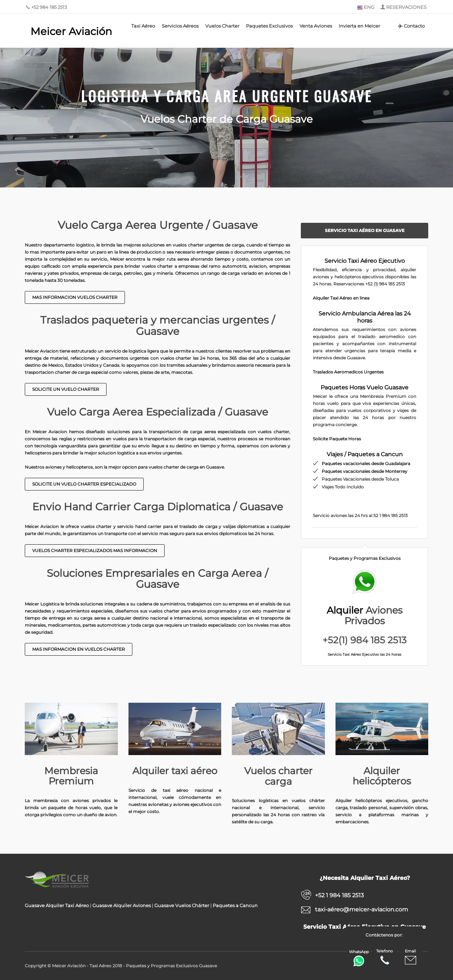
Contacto (411, 26)
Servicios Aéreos (180, 26)
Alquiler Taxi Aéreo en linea (341, 298)
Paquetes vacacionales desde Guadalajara (366, 463)
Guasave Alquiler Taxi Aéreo (57, 905)
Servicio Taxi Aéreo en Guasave (365, 230)
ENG (366, 7)
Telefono (385, 957)
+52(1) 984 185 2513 (365, 640)
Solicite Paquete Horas (337, 439)
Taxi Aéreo (143, 26)
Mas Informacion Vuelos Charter (75, 297)
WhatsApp (359, 958)
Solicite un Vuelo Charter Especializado (84, 484)
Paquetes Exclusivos (269, 26)
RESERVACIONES (406, 7)
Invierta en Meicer (359, 26)
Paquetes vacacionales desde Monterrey (365, 471)
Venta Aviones (316, 26)
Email (411, 957)
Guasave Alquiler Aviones (122, 905)
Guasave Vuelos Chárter (182, 905)
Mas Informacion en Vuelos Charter (79, 649)
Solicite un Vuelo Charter (66, 389)
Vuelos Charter (222, 26)
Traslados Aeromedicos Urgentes (348, 372)
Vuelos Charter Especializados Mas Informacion (95, 550)
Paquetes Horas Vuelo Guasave (365, 387)
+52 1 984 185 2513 (339, 895)
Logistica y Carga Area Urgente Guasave (226, 96)
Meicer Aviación (71, 31)
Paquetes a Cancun (235, 905)
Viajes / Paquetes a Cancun (365, 454)
